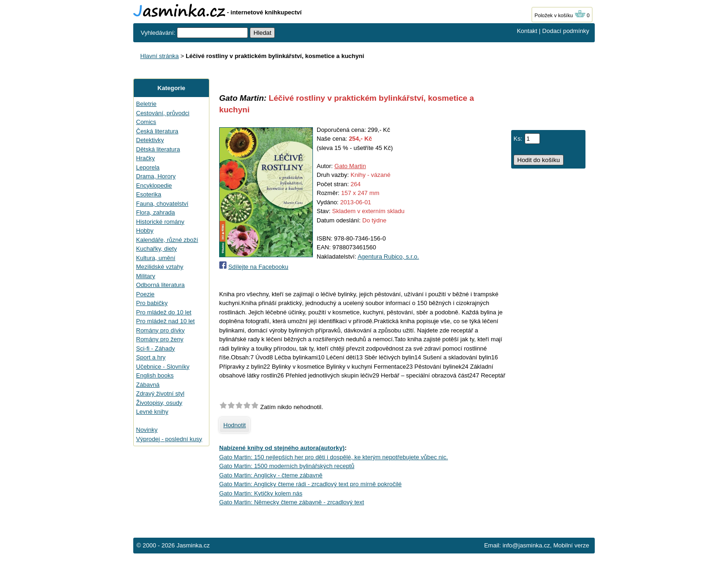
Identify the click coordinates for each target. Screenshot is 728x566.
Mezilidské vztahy (160, 267)
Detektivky (150, 140)
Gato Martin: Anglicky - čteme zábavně (271, 475)
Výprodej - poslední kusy (169, 439)
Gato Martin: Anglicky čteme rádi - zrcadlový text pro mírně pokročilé (310, 484)
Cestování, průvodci (163, 113)
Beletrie (146, 104)
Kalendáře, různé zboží (167, 240)
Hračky (145, 158)
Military (146, 276)
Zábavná (148, 385)
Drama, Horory (156, 176)
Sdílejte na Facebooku (258, 267)
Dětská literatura (158, 149)
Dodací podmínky (566, 31)
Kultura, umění (156, 258)
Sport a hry (151, 357)
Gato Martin (350, 166)
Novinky (147, 430)
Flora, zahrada (156, 212)
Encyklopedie (154, 185)
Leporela (148, 167)
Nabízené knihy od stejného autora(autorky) (282, 448)
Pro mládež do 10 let (164, 312)
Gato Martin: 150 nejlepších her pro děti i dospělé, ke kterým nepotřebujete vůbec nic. (334, 457)
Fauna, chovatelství (162, 204)
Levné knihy (152, 412)
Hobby (145, 231)
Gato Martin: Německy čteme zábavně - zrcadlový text (292, 502)
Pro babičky (152, 303)
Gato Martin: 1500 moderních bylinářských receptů (287, 466)
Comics (146, 122)
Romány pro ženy (160, 339)
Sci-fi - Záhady (156, 348)
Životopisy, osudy (159, 403)
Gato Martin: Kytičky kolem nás (261, 493)
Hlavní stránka (159, 56)
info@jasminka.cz (526, 545)
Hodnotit (234, 425)
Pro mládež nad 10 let (165, 321)
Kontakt (527, 31)
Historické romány (160, 222)
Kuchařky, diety (156, 249)
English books (155, 375)
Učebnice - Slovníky (163, 367)
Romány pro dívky (160, 330)
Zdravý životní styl (160, 394)
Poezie (145, 294)
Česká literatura (157, 131)
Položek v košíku (560, 15)
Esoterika (149, 194)
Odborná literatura (160, 285)
